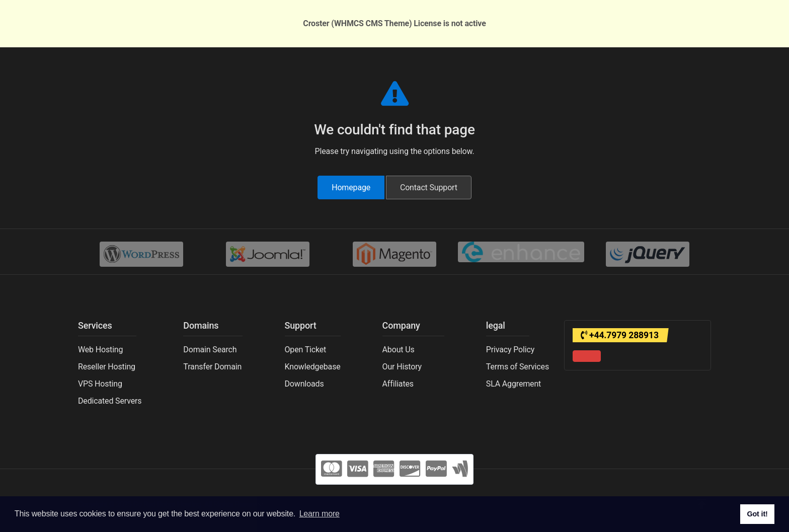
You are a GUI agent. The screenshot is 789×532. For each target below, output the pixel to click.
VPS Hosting (100, 384)
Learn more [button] (320, 514)
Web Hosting (100, 350)
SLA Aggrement (514, 384)
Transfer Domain (212, 367)
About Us (399, 350)
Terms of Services (518, 367)
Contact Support (429, 187)
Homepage (351, 187)
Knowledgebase (313, 367)
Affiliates (398, 384)
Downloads (304, 384)
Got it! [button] (757, 514)
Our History (402, 367)
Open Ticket (306, 350)
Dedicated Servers (110, 401)
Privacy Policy (510, 350)
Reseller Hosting (107, 367)
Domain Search (210, 350)
